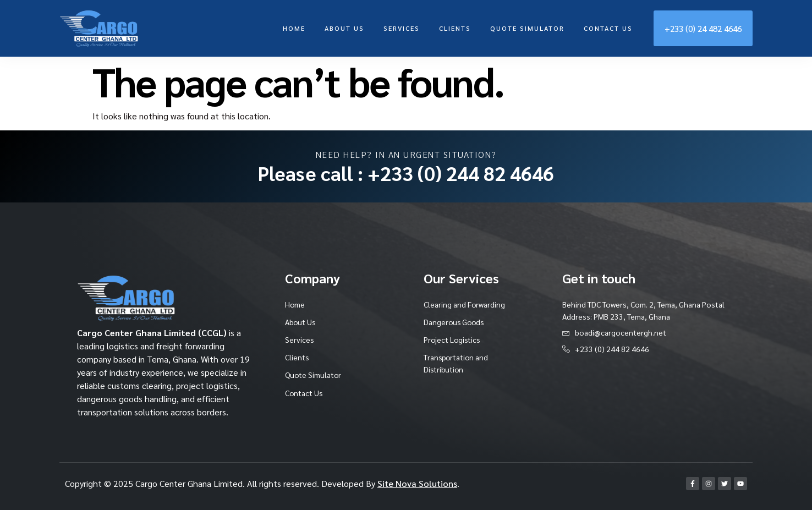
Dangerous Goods (455, 322)
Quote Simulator (527, 28)
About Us (344, 28)
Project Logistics (453, 339)
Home (294, 28)
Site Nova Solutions (417, 483)
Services (402, 28)
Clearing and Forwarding (465, 304)
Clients (455, 28)
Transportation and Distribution (457, 364)
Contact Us (608, 28)
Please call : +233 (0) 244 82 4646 (406, 173)
